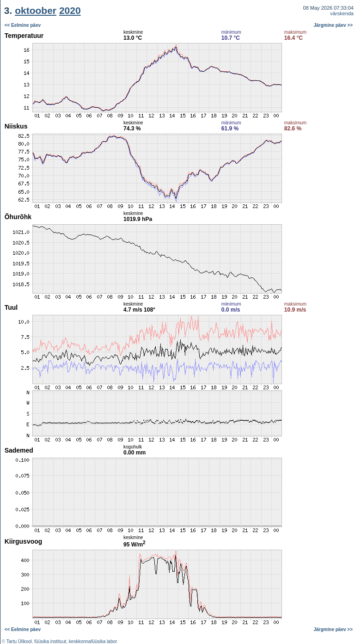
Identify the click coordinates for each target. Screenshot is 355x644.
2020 (70, 10)
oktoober (36, 10)
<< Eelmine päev (23, 25)
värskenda (342, 13)
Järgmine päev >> (334, 25)
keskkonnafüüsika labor (93, 641)
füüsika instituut (50, 641)
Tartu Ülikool (19, 641)
